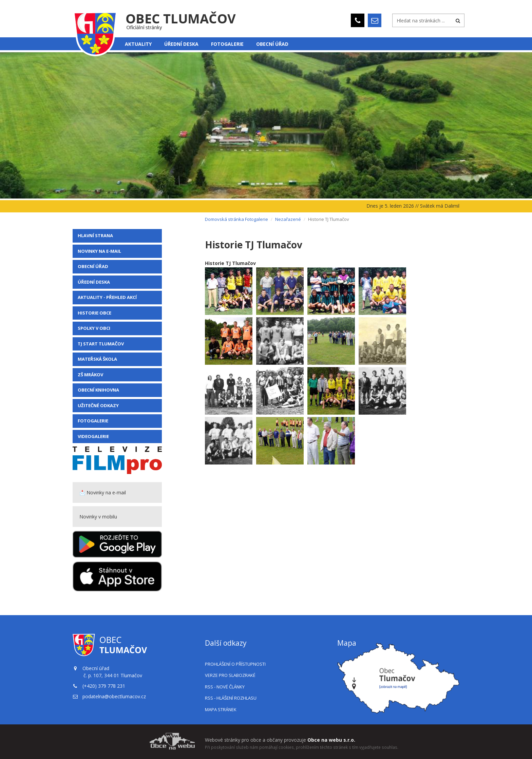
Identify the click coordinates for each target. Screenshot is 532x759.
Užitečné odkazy (98, 405)
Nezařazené (288, 219)
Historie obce (94, 313)
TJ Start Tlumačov (101, 344)
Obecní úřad (272, 44)
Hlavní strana (95, 235)
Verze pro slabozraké (230, 675)
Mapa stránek (221, 709)
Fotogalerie (227, 44)
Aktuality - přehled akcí (107, 297)
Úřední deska (181, 44)
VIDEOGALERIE (93, 436)
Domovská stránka (224, 219)
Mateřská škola (97, 359)
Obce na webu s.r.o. (331, 740)
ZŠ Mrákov (90, 375)
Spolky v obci (94, 328)
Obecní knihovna (98, 390)
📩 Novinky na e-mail (103, 492)
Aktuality (138, 44)
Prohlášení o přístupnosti (235, 664)
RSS (225, 687)
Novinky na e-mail (99, 251)
